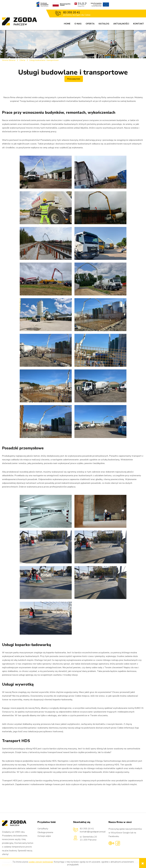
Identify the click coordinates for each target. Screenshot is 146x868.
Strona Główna (9, 60)
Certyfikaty (43, 829)
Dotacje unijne (44, 836)
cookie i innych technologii (41, 862)
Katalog (104, 24)
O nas (78, 24)
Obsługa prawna (45, 832)
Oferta (90, 24)
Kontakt (139, 24)
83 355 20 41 (72, 12)
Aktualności (121, 24)
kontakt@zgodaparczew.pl (93, 832)
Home (67, 24)
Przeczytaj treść (74, 79)
